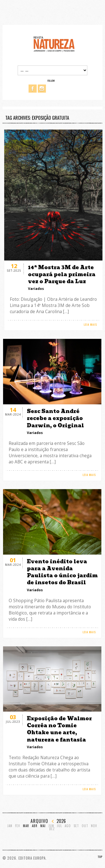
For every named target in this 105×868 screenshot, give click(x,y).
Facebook (33, 89)
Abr (35, 826)
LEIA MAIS (90, 324)
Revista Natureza (54, 44)
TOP (100, 857)
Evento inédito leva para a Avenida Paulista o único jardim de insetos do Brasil (62, 572)
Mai (43, 826)
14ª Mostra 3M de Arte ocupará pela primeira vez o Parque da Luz (62, 274)
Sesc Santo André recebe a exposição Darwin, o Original (55, 418)
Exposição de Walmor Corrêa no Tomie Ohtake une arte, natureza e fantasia (59, 729)
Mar (26, 826)
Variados (36, 289)
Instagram (42, 89)
